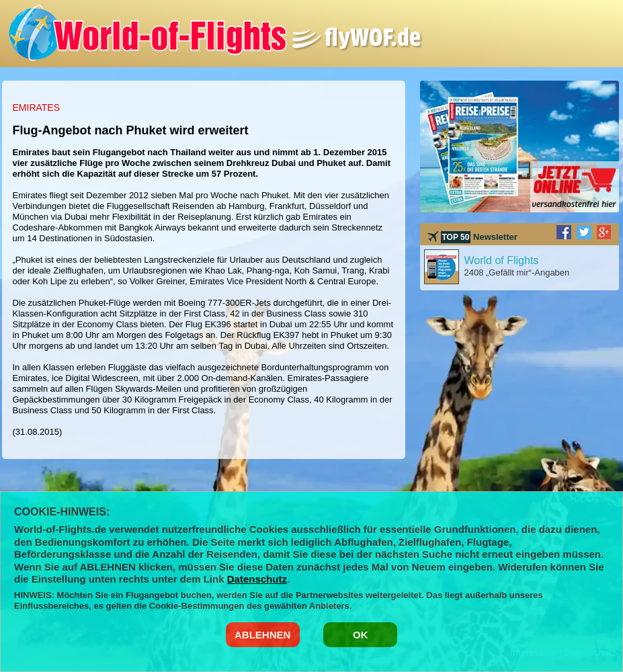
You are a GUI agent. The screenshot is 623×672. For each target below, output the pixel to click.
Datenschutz (257, 579)
